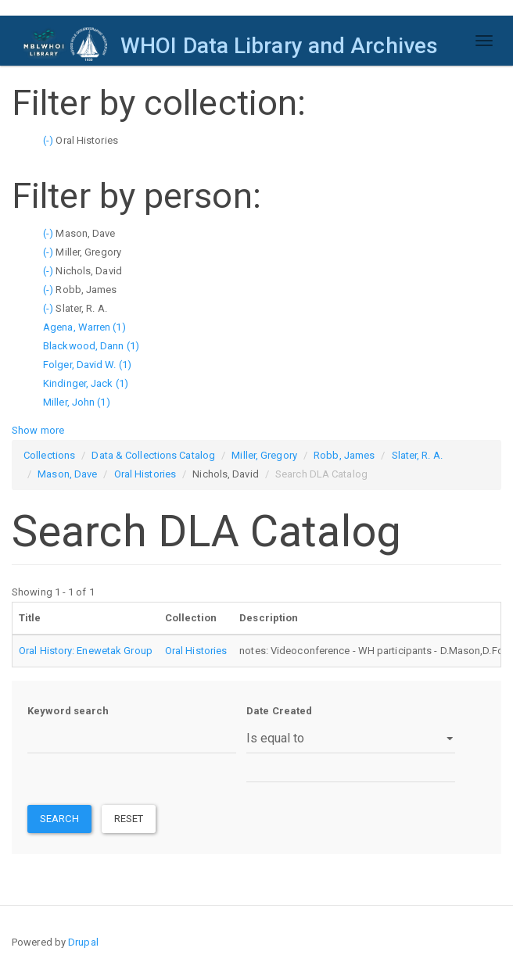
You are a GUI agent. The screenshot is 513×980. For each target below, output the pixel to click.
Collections (49, 455)
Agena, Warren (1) (84, 327)
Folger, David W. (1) (87, 365)
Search (59, 819)
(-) (49, 140)
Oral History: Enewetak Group (86, 651)
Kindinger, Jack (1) (86, 383)
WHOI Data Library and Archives (279, 46)
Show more (38, 430)
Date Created (279, 711)
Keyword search (68, 711)
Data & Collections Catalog (153, 455)
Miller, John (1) (77, 402)
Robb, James (344, 455)
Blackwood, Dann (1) (91, 346)
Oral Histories (145, 474)
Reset (129, 819)
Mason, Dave (67, 474)
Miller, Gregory (264, 455)
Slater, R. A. (417, 455)
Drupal (83, 942)
